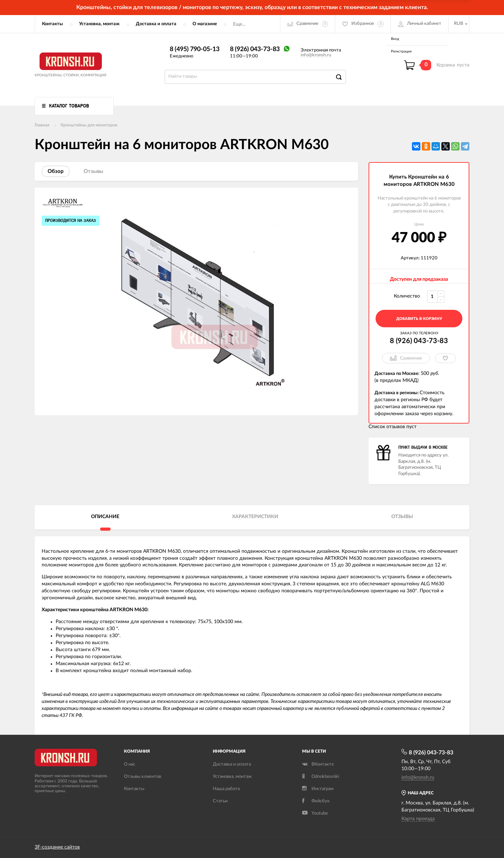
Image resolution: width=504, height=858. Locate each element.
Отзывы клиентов (142, 777)
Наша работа (226, 789)
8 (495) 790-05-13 (195, 49)
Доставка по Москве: (397, 374)
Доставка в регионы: (397, 393)
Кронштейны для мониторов (89, 125)
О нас (129, 764)
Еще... (239, 24)
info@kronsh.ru (316, 55)
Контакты (52, 24)
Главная (42, 125)
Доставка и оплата (156, 24)
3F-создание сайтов (57, 847)
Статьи (220, 801)
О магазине (205, 24)
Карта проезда (418, 819)
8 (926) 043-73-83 (255, 49)
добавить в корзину (419, 319)
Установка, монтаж (99, 24)
